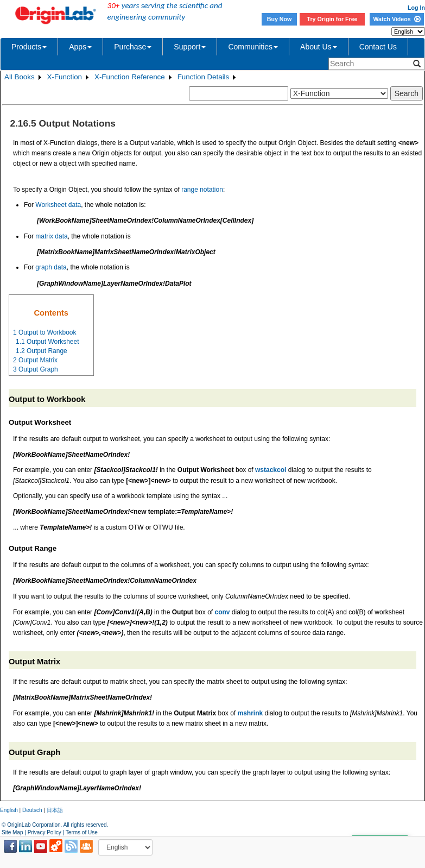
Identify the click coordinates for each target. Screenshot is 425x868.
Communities (253, 47)
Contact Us (378, 47)
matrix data (51, 236)
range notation (202, 190)
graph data (51, 267)
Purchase (133, 47)
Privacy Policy (45, 832)
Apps (80, 47)
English (9, 810)
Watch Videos (397, 19)
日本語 (55, 810)
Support (190, 47)
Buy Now (280, 19)
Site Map (12, 832)
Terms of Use (82, 832)
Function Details (204, 77)
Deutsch (32, 810)
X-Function (65, 77)
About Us (319, 47)
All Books (20, 77)
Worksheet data (58, 205)
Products (29, 47)
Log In (416, 8)
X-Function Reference (130, 77)
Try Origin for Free (332, 19)
